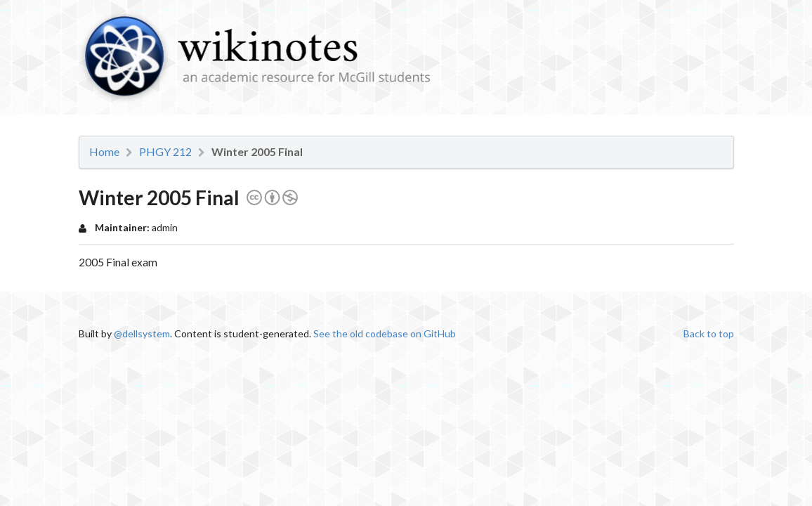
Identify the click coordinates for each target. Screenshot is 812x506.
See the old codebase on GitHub (385, 333)
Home (104, 152)
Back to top (709, 333)
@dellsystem (142, 333)
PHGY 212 (165, 152)
